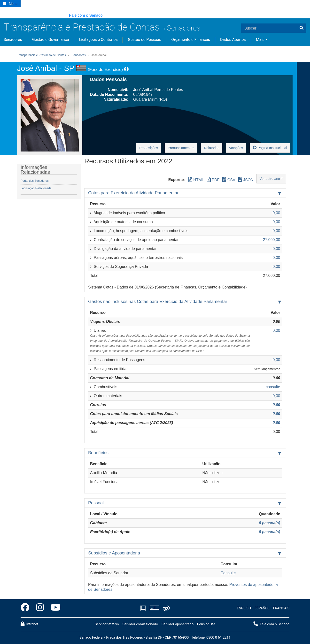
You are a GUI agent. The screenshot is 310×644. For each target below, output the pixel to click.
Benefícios (98, 453)
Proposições (149, 148)
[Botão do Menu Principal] (10, 4)
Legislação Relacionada (36, 188)
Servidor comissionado (140, 624)
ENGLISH (244, 608)
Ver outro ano (271, 179)
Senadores (184, 28)
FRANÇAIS (281, 608)
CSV (229, 180)
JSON (246, 180)
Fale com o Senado (86, 15)
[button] (2, 16)
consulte (273, 387)
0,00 (276, 405)
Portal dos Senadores (35, 181)
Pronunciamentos (181, 148)
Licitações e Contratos (98, 40)
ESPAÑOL (262, 608)
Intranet (29, 624)
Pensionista (206, 624)
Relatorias (212, 148)
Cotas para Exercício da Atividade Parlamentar (133, 193)
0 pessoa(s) (270, 523)
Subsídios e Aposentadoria (114, 553)
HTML (196, 180)
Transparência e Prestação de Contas (82, 27)
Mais (260, 40)
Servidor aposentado (178, 624)
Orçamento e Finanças (191, 40)
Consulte (228, 573)
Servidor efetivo (107, 624)
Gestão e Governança (51, 40)
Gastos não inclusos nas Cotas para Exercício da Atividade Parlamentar (158, 302)
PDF (213, 180)
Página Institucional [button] (270, 148)
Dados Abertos (233, 40)
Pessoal (96, 503)
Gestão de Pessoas (144, 40)
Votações (236, 148)
